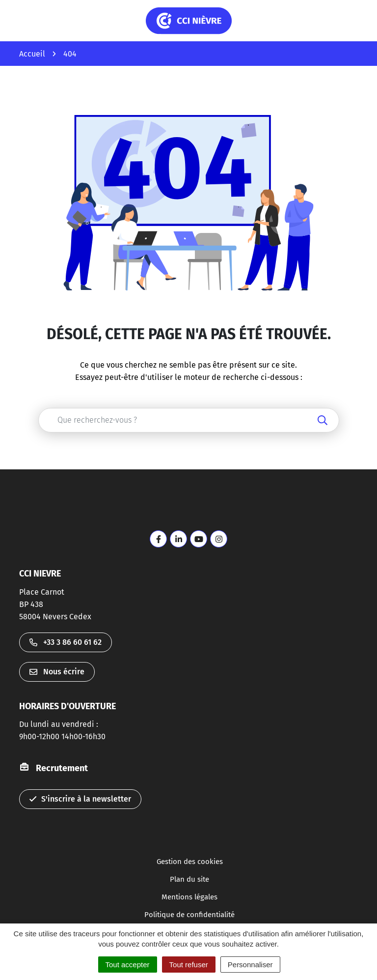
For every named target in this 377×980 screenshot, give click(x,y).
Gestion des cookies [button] (190, 862)
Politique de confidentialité (189, 915)
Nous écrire (57, 672)
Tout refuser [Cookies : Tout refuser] (189, 965)
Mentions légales (189, 897)
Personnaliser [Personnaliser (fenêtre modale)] (250, 965)
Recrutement (62, 768)
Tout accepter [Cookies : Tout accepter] (128, 965)
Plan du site (189, 879)
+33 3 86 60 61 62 (66, 642)
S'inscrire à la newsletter (80, 799)
